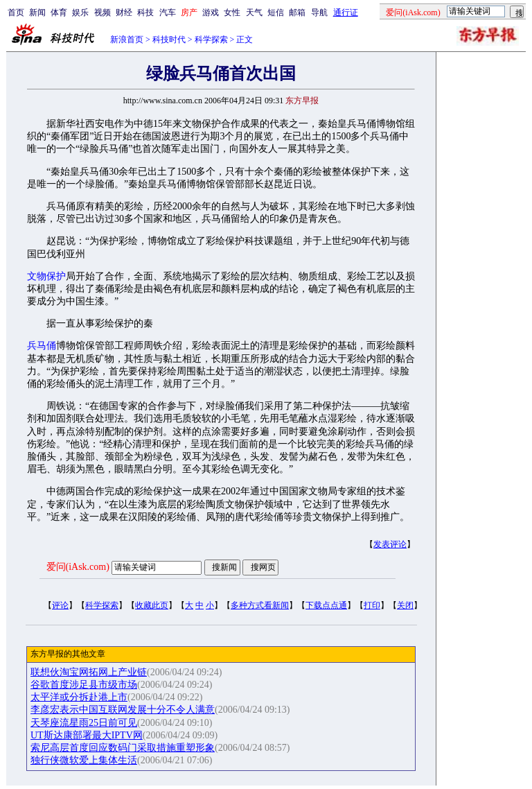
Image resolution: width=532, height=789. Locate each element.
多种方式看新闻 (260, 605)
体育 (59, 12)
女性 (232, 12)
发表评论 (390, 544)
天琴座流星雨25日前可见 (84, 723)
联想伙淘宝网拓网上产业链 (89, 672)
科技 (145, 12)
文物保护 (46, 276)
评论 (60, 605)
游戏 (211, 12)
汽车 (168, 12)
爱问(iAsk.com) (78, 567)
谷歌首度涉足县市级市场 (84, 685)
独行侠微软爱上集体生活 (84, 760)
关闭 (405, 605)
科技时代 (169, 40)
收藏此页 (152, 605)
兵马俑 (42, 346)
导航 (319, 12)
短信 (276, 12)
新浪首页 (127, 40)
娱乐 (80, 12)
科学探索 (211, 40)
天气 (254, 12)
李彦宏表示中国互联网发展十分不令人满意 (123, 710)
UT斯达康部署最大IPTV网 (87, 735)
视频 (103, 12)
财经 (124, 12)
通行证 (346, 12)
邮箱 (297, 12)
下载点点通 (326, 605)
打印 (372, 605)
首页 (16, 12)
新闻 (37, 12)
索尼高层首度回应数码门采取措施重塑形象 (123, 748)
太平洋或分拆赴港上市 (79, 697)
